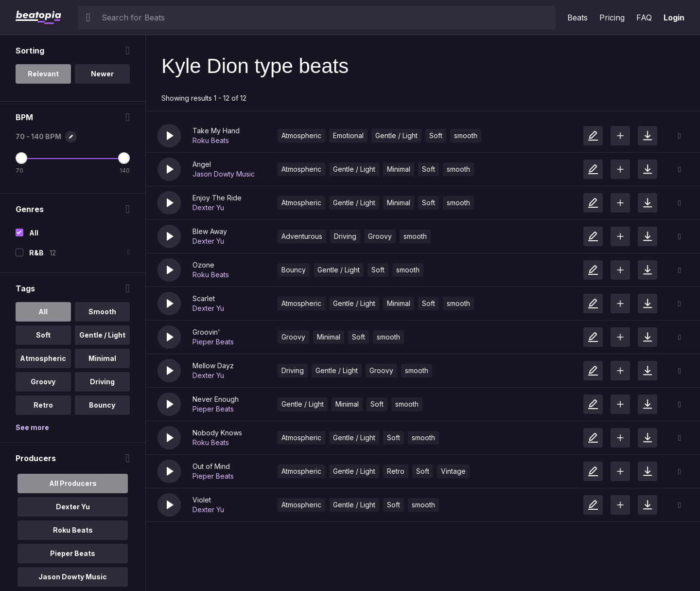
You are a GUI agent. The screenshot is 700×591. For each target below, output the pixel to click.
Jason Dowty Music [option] (73, 577)
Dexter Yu (208, 207)
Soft (436, 135)
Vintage (453, 471)
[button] (169, 136)
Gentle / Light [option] (102, 335)
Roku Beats (211, 140)
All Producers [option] (73, 483)
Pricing (612, 18)
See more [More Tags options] (32, 427)
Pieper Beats (213, 342)
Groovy (380, 236)
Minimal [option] (102, 358)
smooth (466, 135)
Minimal (399, 169)
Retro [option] (43, 405)
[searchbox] (326, 18)
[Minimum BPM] (21, 158)
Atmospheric (301, 135)
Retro (396, 471)
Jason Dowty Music (224, 174)
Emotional (348, 135)
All (34, 233)
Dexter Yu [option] (73, 507)
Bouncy (294, 270)
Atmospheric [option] (43, 358)
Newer (102, 74)
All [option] (43, 312)
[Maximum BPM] (124, 158)
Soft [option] (43, 335)
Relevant (43, 74)
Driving (345, 236)
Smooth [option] (102, 312)
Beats (577, 18)
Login (674, 18)
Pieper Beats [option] (73, 553)
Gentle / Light (396, 135)
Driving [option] (102, 382)
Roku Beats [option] (73, 530)
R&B (36, 253)
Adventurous (302, 236)
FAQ (644, 18)
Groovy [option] (43, 382)
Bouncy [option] (102, 405)
